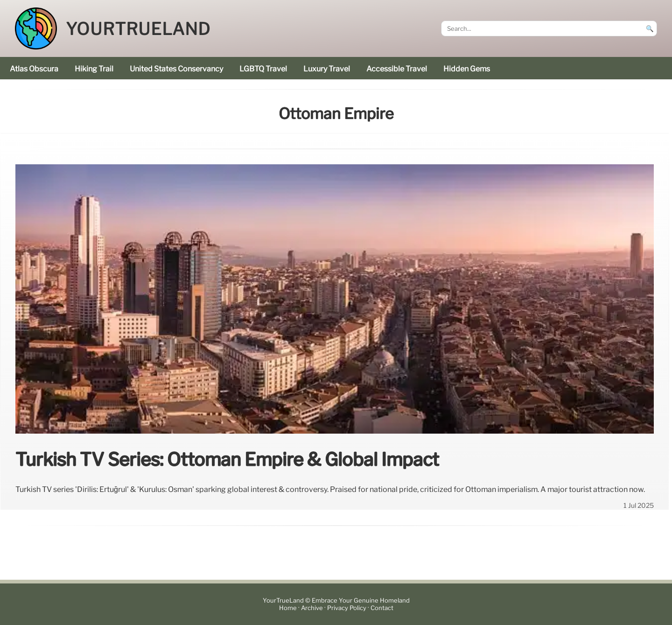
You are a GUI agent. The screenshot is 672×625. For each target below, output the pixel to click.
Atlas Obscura (34, 69)
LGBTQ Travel (263, 69)
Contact (382, 608)
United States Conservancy (176, 69)
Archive (312, 608)
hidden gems (467, 69)
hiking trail (94, 69)
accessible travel (397, 69)
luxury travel (327, 69)
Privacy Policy (347, 608)
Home (288, 608)
